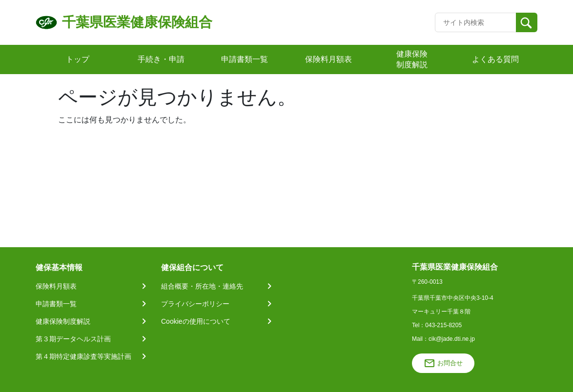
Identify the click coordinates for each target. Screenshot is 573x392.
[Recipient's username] (476, 22)
